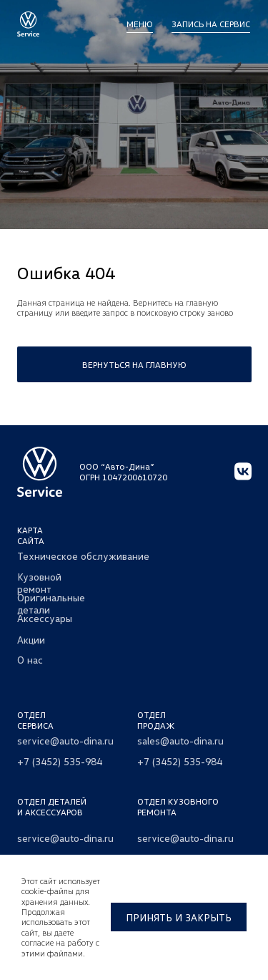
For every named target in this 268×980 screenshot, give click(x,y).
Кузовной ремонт (39, 583)
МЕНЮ (140, 24)
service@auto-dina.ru (65, 741)
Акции (31, 640)
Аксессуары (45, 618)
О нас (30, 660)
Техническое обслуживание (83, 556)
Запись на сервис (211, 24)
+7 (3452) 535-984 (60, 761)
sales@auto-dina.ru (180, 741)
